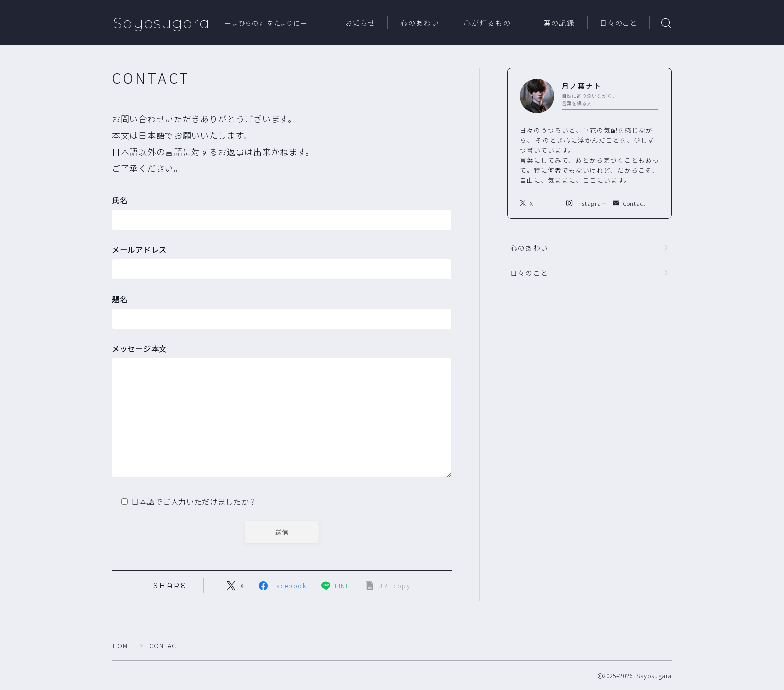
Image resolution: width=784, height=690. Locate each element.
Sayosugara (162, 23)
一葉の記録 (555, 23)
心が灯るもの (487, 23)
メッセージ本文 (282, 412)
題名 (282, 311)
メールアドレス (282, 262)
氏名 (282, 212)
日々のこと (619, 23)
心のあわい (420, 23)
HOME (123, 645)
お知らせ (360, 23)
